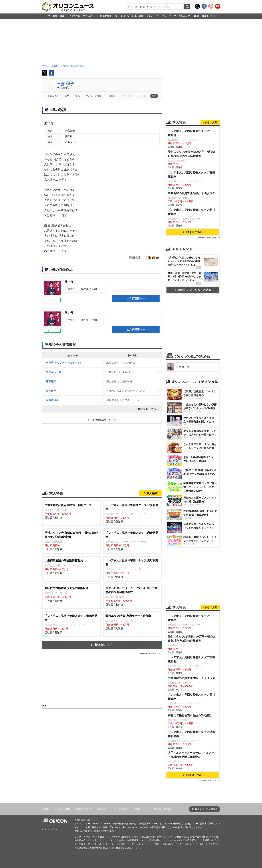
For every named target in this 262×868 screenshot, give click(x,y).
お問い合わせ (103, 809)
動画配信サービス (109, 16)
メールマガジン (122, 809)
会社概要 (46, 809)
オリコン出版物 (63, 809)
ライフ (173, 16)
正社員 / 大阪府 (71, 567)
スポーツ (125, 16)
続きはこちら (104, 645)
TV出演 (111, 96)
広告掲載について (84, 809)
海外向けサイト (142, 809)
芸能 (55, 16)
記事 (67, 96)
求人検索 (152, 493)
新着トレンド (209, 16)
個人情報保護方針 (162, 809)
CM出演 (142, 96)
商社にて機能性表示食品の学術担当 (190, 715)
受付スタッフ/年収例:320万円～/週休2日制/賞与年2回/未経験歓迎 (191, 154)
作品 (78, 96)
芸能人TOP (53, 96)
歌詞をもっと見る (148, 409)
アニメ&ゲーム (90, 16)
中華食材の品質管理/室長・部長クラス (191, 193)
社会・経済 (138, 16)
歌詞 (154, 96)
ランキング (184, 16)
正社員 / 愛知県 (132, 513)
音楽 (62, 16)
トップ (47, 16)
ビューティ (161, 16)
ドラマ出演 (126, 96)
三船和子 (65, 84)
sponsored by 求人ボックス (151, 653)
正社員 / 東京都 (71, 511)
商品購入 (136, 299)
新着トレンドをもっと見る (193, 290)
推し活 (196, 16)
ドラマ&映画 (74, 16)
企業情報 (213, 809)
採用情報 (199, 809)
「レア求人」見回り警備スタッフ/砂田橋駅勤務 (191, 734)
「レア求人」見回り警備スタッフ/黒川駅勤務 (191, 212)
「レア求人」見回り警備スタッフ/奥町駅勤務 (191, 175)
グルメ (149, 16)
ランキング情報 (94, 96)
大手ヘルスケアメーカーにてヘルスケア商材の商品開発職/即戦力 (191, 755)
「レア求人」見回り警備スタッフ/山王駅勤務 (191, 133)
